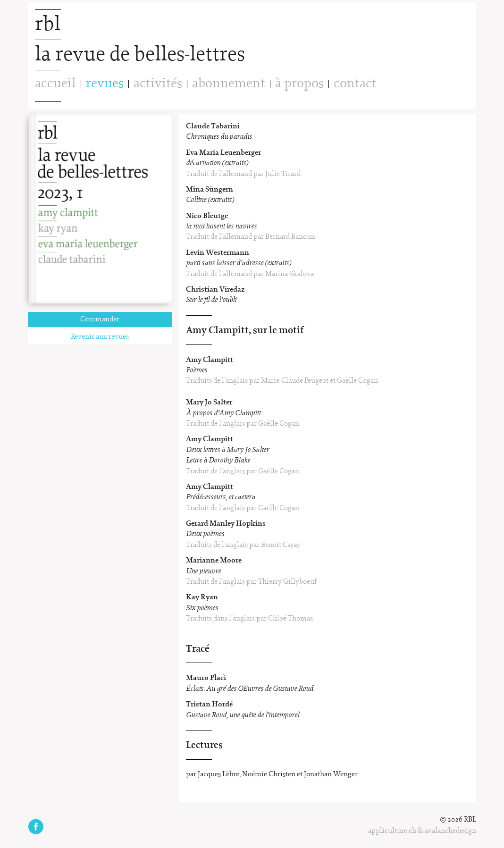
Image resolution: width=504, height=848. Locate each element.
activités (158, 84)
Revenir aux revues (100, 337)
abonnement (229, 84)
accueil (55, 84)
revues (105, 84)
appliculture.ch (392, 831)
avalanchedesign (450, 831)
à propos (299, 84)
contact (355, 84)
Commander (100, 319)
